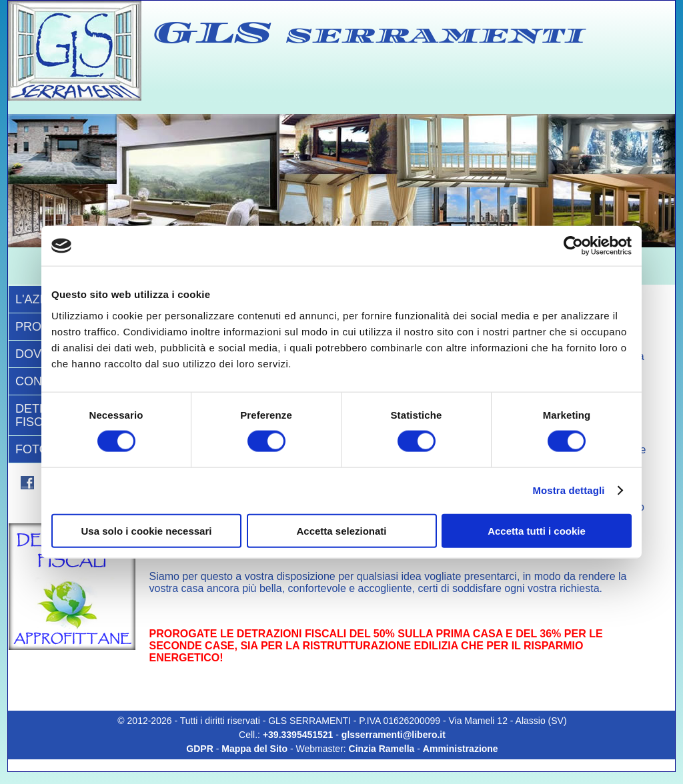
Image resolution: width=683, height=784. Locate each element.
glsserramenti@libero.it (394, 735)
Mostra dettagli (568, 490)
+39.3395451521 (299, 735)
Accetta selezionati (341, 530)
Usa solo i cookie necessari (147, 530)
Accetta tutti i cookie (537, 530)
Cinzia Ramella (382, 749)
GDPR (199, 749)
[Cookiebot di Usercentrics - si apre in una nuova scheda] (573, 246)
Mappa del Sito (254, 749)
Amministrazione (461, 749)
